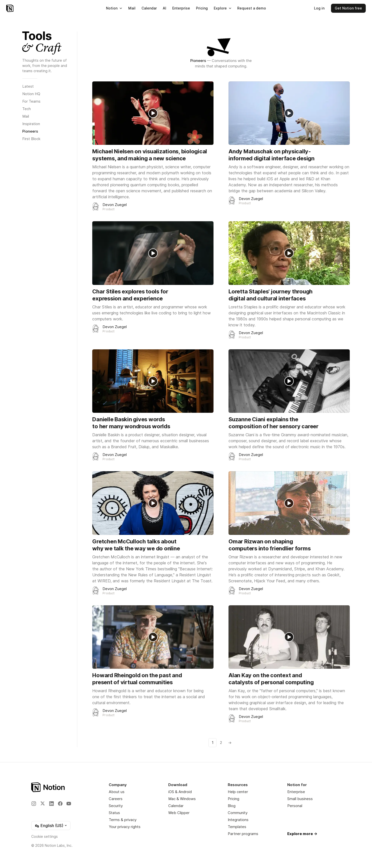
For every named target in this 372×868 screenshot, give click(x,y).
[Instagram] (34, 804)
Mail (26, 116)
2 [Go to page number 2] (221, 743)
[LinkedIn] (51, 804)
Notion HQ (31, 94)
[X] (42, 803)
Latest (28, 86)
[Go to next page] (229, 743)
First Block (31, 139)
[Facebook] (60, 804)
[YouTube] (69, 804)
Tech (26, 109)
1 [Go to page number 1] (213, 743)
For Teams (31, 101)
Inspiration (31, 124)
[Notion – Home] (10, 8)
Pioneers (30, 131)
